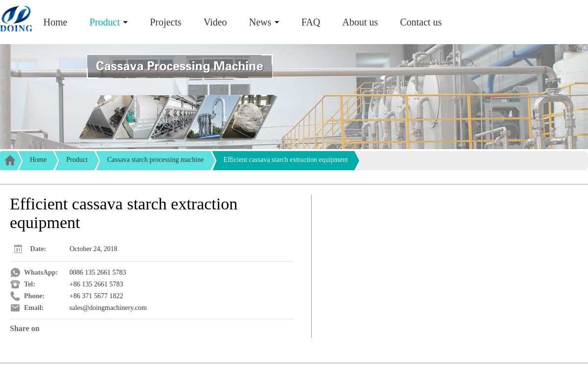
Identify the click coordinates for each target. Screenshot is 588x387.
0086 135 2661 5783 (98, 272)
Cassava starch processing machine (156, 160)
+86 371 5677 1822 (96, 296)
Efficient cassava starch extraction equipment (286, 160)
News (260, 22)
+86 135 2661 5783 (96, 284)
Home (56, 22)
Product (105, 22)
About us (360, 22)
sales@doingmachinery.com (108, 308)
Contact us (421, 22)
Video (215, 22)
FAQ (311, 22)
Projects (166, 22)
